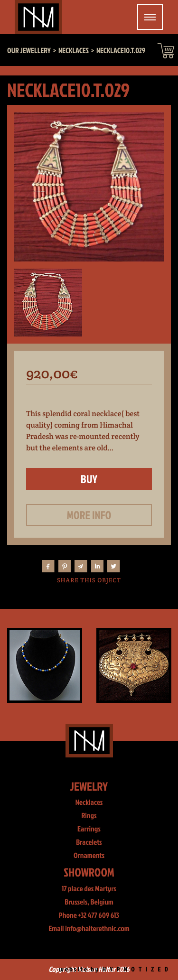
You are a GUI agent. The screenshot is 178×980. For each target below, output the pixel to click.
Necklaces (89, 803)
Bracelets (89, 842)
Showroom (89, 872)
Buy (89, 479)
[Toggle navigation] (150, 17)
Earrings (89, 829)
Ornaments (89, 856)
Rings (89, 816)
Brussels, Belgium (89, 902)
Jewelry (89, 786)
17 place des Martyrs (89, 889)
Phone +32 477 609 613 (89, 915)
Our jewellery (29, 51)
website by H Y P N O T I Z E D (114, 969)
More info (89, 515)
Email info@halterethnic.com (89, 929)
